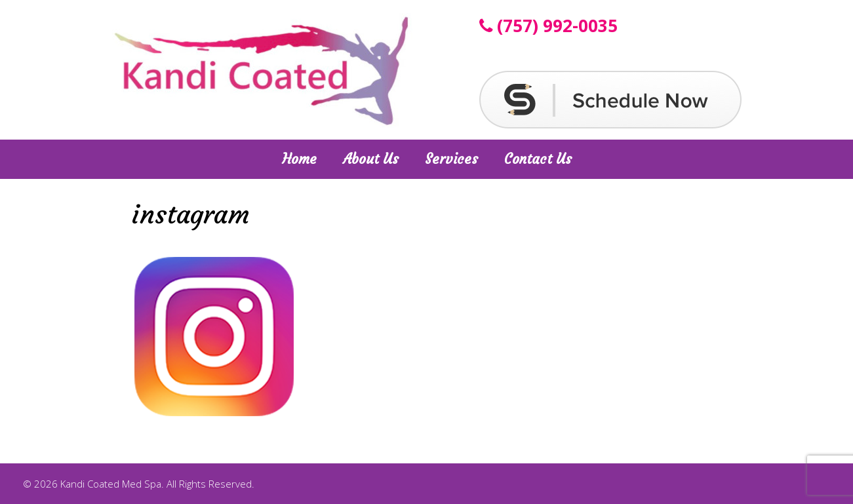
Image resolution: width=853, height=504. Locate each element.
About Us (371, 159)
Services (451, 159)
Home (299, 159)
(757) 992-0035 (548, 26)
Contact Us (538, 159)
